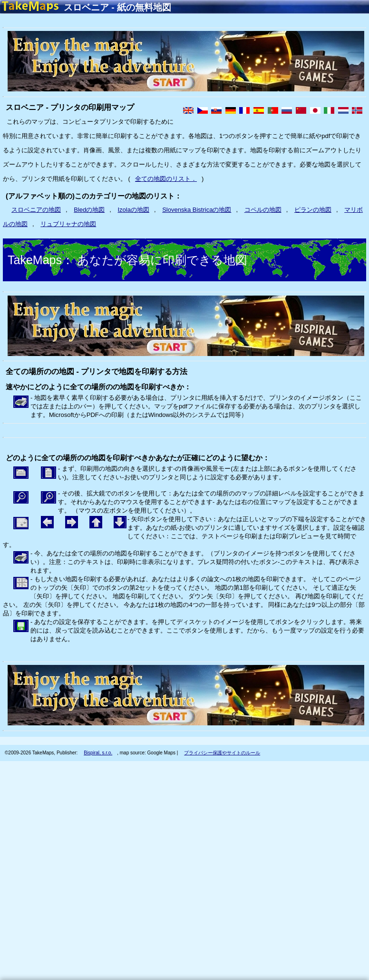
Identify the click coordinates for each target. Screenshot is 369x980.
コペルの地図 (263, 210)
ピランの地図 (313, 210)
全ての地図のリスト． (166, 179)
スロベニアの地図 (36, 210)
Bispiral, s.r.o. (98, 753)
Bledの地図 (89, 210)
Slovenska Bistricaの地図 (197, 210)
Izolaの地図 (134, 210)
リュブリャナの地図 (68, 224)
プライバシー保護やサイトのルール (222, 753)
